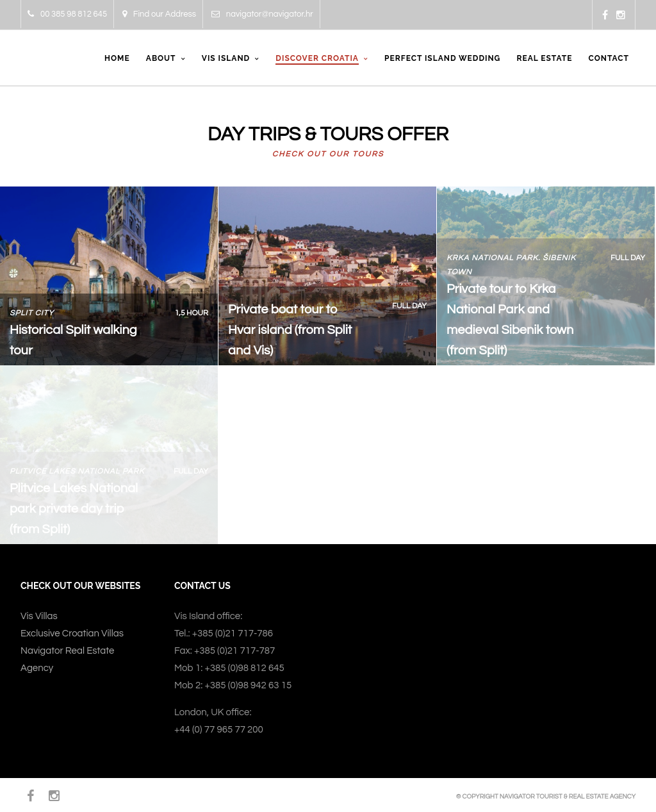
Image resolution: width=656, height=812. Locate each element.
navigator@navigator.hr (262, 14)
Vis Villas (39, 616)
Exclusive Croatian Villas (72, 634)
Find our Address (159, 14)
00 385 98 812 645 (67, 14)
